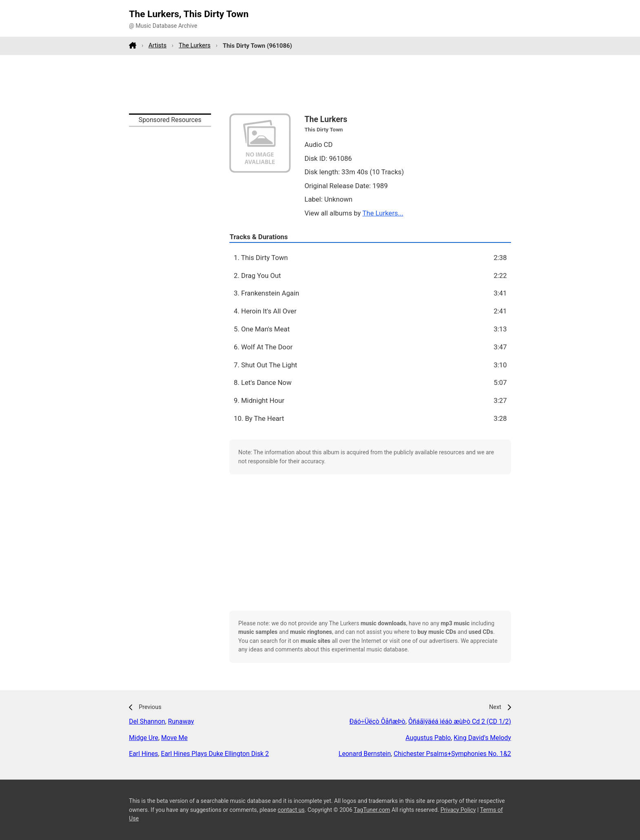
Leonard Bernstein (364, 754)
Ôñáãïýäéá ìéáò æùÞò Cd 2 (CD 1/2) (460, 721)
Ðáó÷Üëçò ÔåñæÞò (377, 721)
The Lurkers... (383, 213)
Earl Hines (143, 754)
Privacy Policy (458, 810)
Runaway (181, 721)
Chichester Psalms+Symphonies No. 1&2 (452, 754)
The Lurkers (195, 45)
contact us (291, 810)
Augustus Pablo (428, 738)
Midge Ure (144, 738)
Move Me (174, 738)
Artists (158, 45)
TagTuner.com (372, 810)
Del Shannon (147, 721)
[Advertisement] (320, 84)
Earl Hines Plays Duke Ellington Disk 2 (215, 754)
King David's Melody (482, 738)
